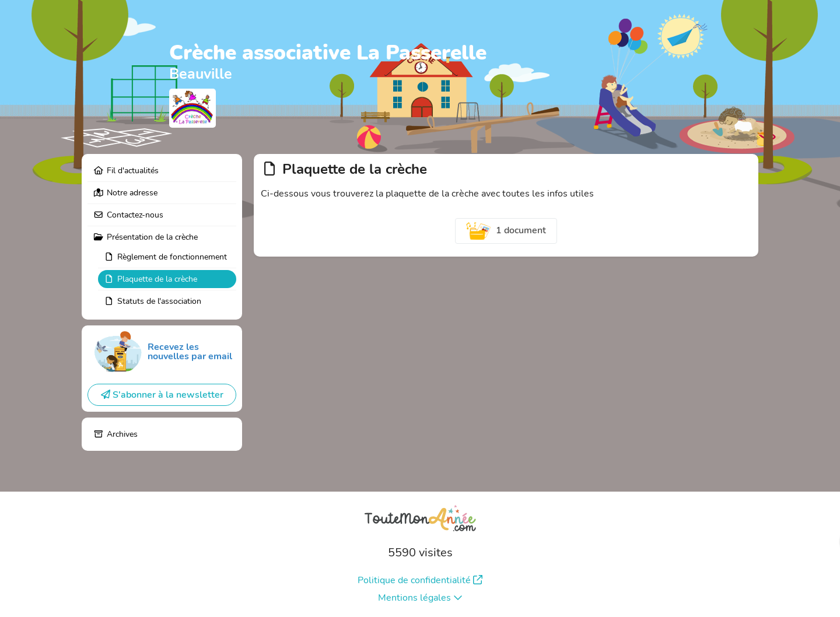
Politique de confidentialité (420, 580)
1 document (506, 231)
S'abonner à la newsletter (162, 395)
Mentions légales (420, 598)
